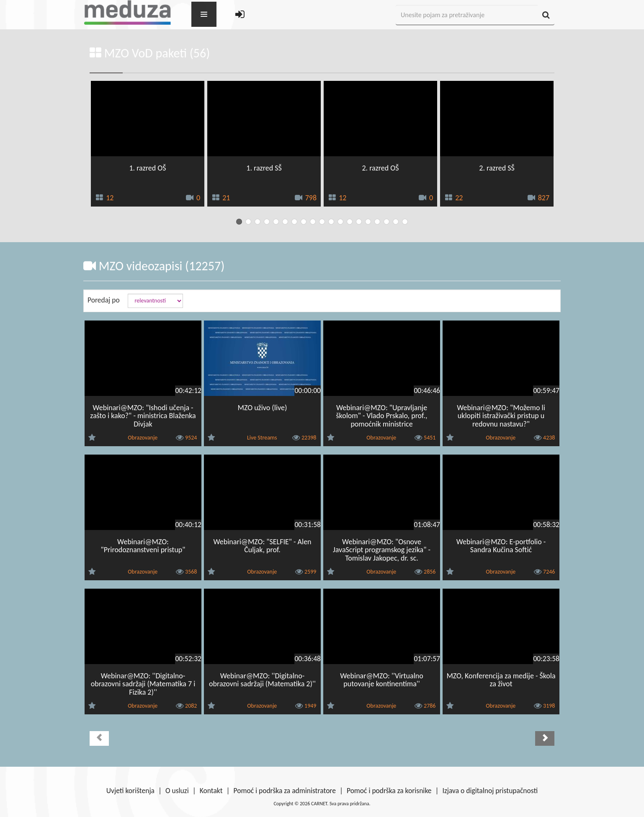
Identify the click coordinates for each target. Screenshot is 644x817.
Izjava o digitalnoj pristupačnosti (490, 791)
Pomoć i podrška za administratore (285, 791)
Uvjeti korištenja (130, 791)
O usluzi (177, 791)
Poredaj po (104, 300)
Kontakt (211, 791)
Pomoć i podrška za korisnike (389, 791)
